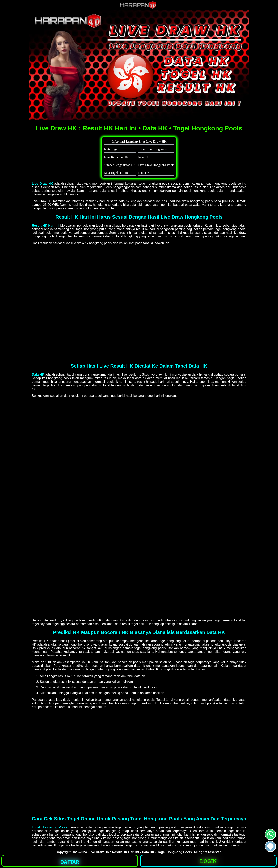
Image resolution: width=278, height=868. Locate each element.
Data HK (38, 374)
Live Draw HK (42, 183)
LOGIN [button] (208, 861)
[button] (270, 846)
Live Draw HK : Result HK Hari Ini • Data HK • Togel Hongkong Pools (140, 852)
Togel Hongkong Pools (50, 827)
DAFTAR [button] (70, 862)
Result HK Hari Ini (45, 225)
